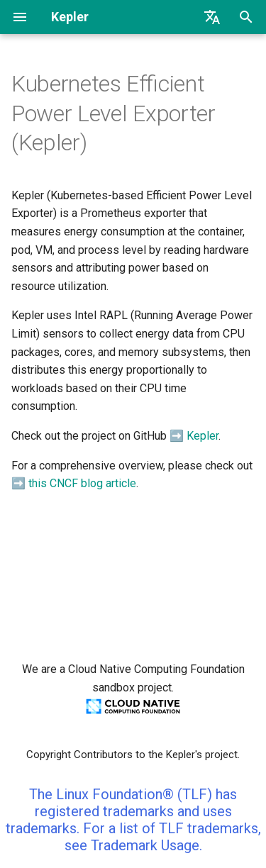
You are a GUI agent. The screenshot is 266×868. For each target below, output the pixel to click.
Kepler (203, 436)
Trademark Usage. (146, 845)
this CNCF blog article (82, 483)
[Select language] (212, 17)
